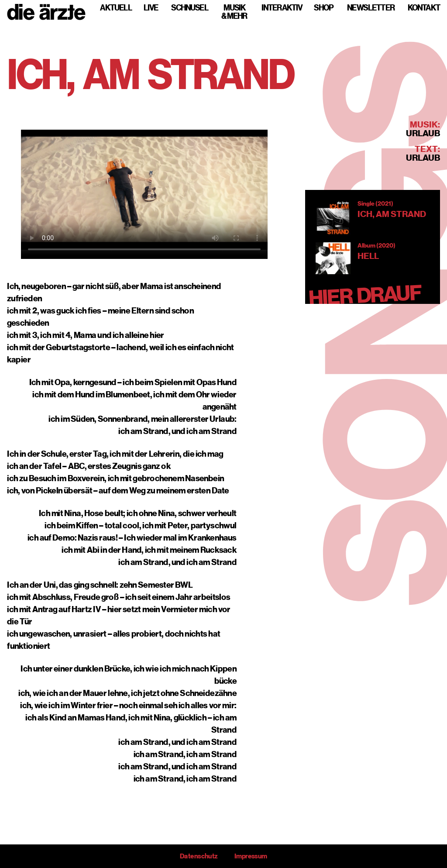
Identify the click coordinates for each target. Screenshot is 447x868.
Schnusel (190, 8)
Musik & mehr (234, 12)
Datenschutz (199, 856)
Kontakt (424, 8)
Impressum (251, 856)
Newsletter (371, 8)
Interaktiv (282, 8)
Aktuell (116, 8)
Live (151, 8)
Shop (323, 8)
